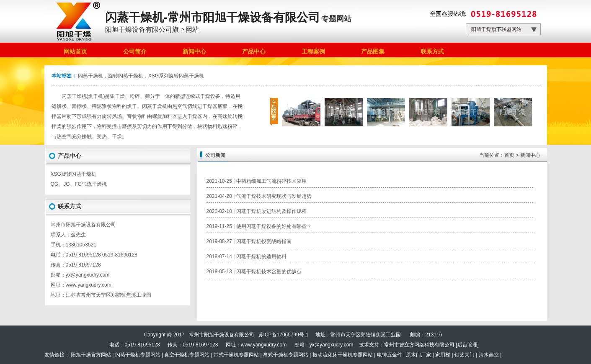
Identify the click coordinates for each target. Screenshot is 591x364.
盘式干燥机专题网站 (286, 355)
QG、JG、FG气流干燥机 (79, 184)
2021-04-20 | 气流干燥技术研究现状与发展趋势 (259, 196)
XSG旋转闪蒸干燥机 (74, 174)
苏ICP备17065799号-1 (284, 335)
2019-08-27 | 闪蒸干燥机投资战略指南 (249, 241)
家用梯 (443, 355)
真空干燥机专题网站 (187, 355)
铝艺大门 (465, 355)
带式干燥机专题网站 (236, 355)
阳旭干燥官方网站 (91, 355)
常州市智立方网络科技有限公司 (419, 345)
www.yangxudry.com (89, 285)
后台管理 (467, 345)
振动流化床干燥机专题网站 (343, 355)
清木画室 (489, 355)
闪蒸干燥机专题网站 (138, 355)
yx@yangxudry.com (332, 345)
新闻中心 (530, 155)
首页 (509, 155)
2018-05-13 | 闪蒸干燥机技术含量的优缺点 (254, 272)
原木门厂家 (418, 355)
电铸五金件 (390, 355)
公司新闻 (215, 155)
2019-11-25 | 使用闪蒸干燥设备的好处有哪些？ (259, 226)
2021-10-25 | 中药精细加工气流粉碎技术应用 (257, 181)
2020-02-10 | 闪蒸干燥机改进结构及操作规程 (257, 211)
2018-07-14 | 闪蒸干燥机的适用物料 (246, 256)
